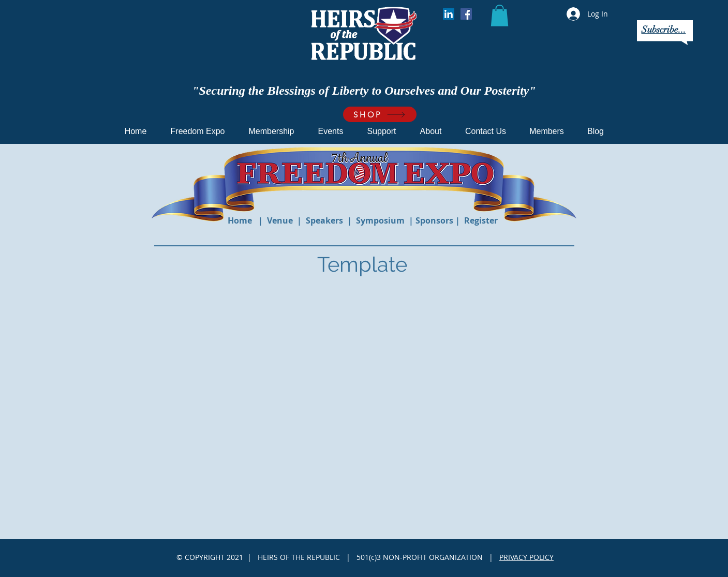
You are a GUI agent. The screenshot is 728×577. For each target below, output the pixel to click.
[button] (500, 16)
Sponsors (435, 220)
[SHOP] (380, 114)
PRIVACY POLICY (526, 557)
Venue (280, 220)
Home (241, 220)
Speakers (324, 220)
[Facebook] (466, 14)
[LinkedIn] (449, 14)
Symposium (381, 220)
